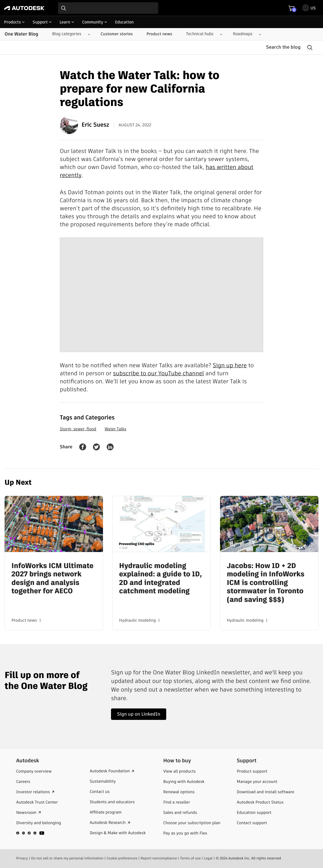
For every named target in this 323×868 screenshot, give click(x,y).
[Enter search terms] (108, 8)
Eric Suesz (84, 125)
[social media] (30, 833)
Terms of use (191, 858)
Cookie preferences (122, 858)
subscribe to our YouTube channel (158, 373)
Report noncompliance (159, 858)
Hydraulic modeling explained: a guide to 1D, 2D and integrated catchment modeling (160, 578)
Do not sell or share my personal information (67, 858)
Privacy (22, 858)
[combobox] (108, 8)
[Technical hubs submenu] (202, 34)
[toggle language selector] (309, 8)
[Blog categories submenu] (69, 34)
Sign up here (230, 365)
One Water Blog (21, 34)
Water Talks (116, 429)
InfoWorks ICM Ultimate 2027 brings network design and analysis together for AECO (52, 578)
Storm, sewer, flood (78, 429)
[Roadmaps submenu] (245, 34)
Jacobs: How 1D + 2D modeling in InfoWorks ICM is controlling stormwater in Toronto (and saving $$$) (266, 583)
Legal (208, 858)
